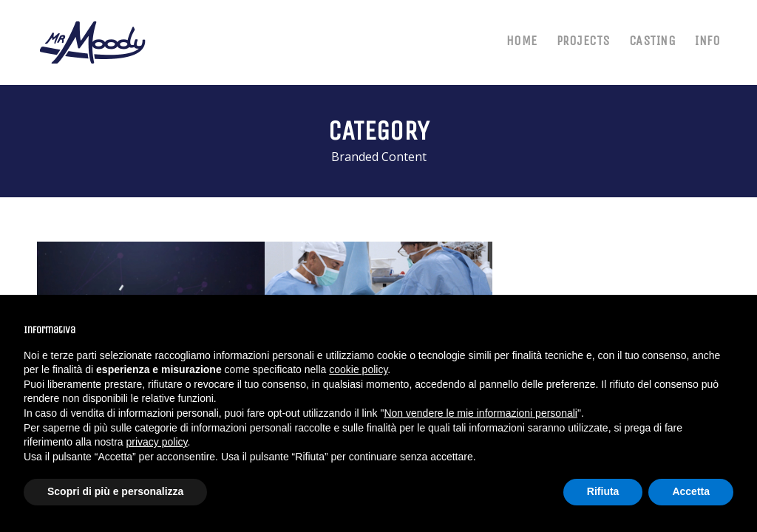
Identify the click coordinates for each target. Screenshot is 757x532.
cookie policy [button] (358, 369)
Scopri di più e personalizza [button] (115, 491)
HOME (522, 41)
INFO (707, 41)
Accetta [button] (691, 491)
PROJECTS (583, 41)
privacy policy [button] (157, 442)
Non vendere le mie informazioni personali (480, 413)
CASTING (653, 41)
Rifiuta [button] (603, 491)
